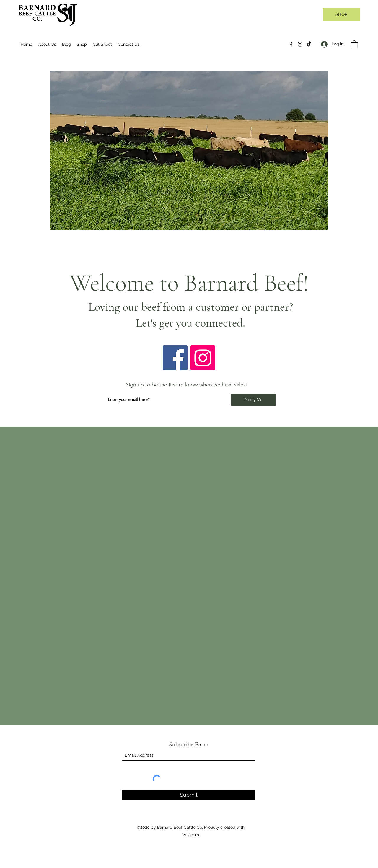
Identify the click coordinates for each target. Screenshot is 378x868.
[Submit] (189, 795)
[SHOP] (341, 15)
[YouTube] (193, 420)
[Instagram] (300, 44)
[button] (354, 44)
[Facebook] (291, 44)
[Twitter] (184, 420)
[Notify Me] (253, 400)
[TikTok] (309, 44)
